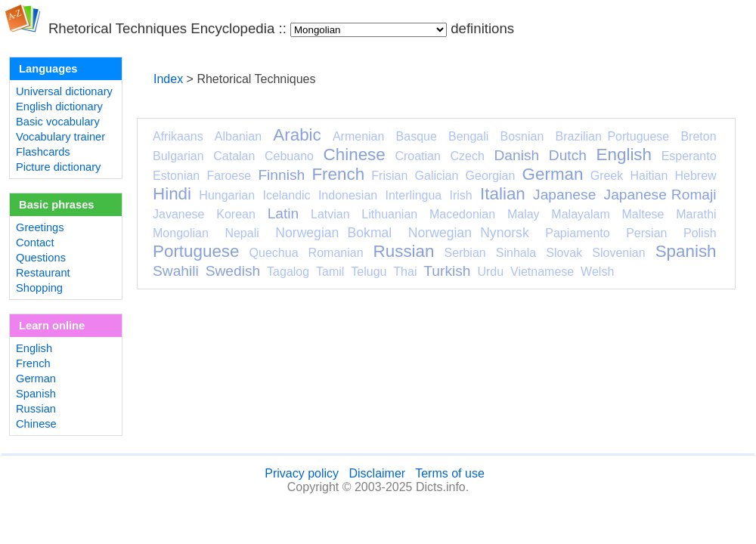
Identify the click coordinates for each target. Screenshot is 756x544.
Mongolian (181, 233)
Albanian (238, 136)
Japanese (564, 195)
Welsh (597, 272)
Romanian (336, 253)
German (36, 379)
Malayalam (580, 214)
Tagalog (288, 272)
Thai (405, 272)
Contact (35, 243)
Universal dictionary (64, 91)
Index (168, 79)
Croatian (417, 156)
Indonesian (348, 195)
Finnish (281, 175)
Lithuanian (389, 214)
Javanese (179, 214)
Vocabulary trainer (60, 137)
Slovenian (618, 253)
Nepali (242, 233)
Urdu (490, 272)
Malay (524, 214)
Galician (437, 176)
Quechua (274, 253)
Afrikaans (178, 136)
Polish (700, 233)
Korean (236, 214)
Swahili (176, 271)
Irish (461, 195)
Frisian (389, 176)
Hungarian (227, 195)
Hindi (172, 194)
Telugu (369, 272)
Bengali (468, 136)
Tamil (330, 272)
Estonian (176, 176)
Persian (646, 233)
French (33, 363)
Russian (36, 409)
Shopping (39, 288)
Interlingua (414, 195)
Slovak (564, 253)
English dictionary (59, 107)
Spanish (36, 394)
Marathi (696, 214)
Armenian (358, 136)
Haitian (649, 176)
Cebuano (289, 156)
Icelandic (286, 195)
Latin (283, 213)
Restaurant (43, 273)
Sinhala (516, 253)
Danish (516, 155)
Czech (467, 156)
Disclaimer (377, 473)
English (34, 348)
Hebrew (695, 176)
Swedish (233, 271)
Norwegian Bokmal (333, 233)
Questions (41, 258)
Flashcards (43, 152)
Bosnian (522, 136)
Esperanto (689, 156)
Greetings (40, 227)
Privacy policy (302, 473)
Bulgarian (178, 156)
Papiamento (577, 233)
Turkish (447, 271)
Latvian (330, 214)
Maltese (643, 214)
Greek (607, 176)
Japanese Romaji (660, 195)
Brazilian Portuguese (613, 136)
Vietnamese (542, 272)
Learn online (52, 326)
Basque (417, 136)
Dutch (568, 155)
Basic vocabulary (58, 122)
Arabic (297, 135)
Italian (503, 194)
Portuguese (196, 251)
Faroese (229, 176)
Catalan (234, 156)
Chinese (36, 424)
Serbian (465, 253)
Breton (698, 136)
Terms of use (450, 473)
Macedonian (462, 214)
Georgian (491, 176)
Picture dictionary (58, 167)
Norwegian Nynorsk (469, 233)
